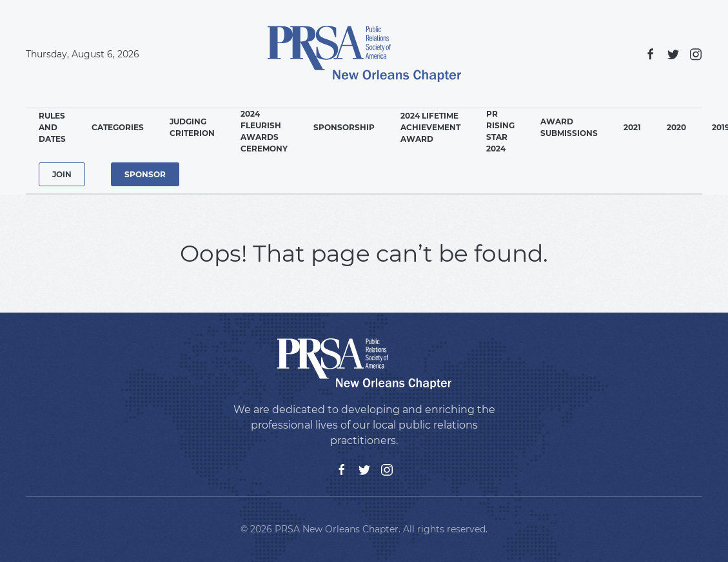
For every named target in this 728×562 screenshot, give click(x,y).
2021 (632, 127)
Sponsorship (344, 127)
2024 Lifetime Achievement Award (430, 127)
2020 (676, 127)
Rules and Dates (52, 127)
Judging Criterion (192, 127)
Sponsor (145, 174)
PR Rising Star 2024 (500, 131)
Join (62, 174)
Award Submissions (569, 127)
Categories (118, 127)
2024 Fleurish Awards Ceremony (264, 131)
